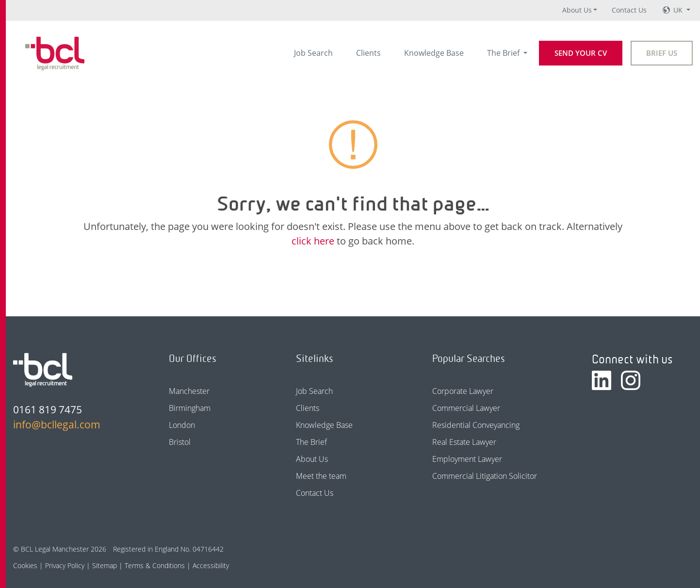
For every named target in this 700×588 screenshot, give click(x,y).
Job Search (313, 53)
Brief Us (662, 53)
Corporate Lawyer (463, 391)
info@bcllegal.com (57, 425)
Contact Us (629, 10)
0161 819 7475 (48, 409)
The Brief (504, 53)
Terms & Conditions (155, 565)
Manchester (189, 391)
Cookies (25, 565)
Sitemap (105, 565)
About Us (577, 10)
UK (679, 10)
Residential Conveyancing (476, 425)
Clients (368, 53)
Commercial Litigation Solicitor (485, 476)
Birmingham (190, 408)
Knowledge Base (434, 53)
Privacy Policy (65, 565)
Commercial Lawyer (466, 408)
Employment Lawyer (467, 459)
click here (313, 241)
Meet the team (321, 476)
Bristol (180, 442)
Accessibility (211, 565)
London (182, 425)
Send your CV (581, 53)
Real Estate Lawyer (464, 442)
